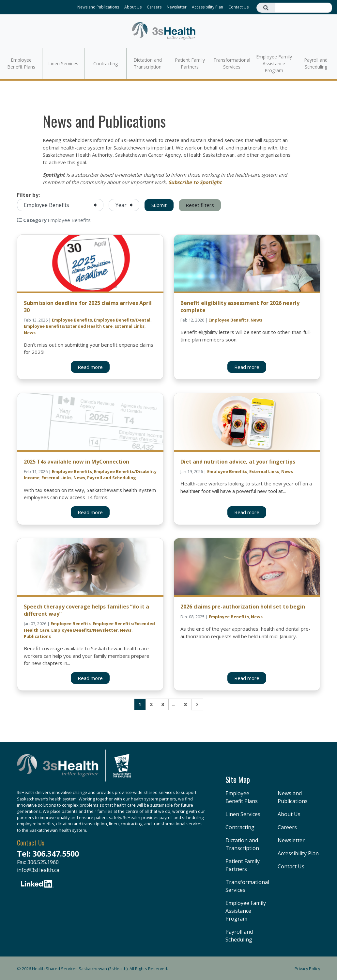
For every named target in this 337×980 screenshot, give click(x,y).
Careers (154, 7)
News (30, 333)
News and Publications (98, 7)
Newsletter (177, 7)
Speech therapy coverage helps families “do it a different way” (86, 610)
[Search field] (304, 8)
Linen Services (63, 63)
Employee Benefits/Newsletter (84, 630)
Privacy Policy (307, 969)
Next (197, 704)
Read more (90, 367)
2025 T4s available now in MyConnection (77, 462)
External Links (130, 326)
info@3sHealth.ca (38, 870)
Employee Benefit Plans (21, 63)
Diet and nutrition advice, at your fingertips (238, 462)
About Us (133, 7)
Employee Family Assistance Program (274, 63)
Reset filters (200, 205)
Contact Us (238, 7)
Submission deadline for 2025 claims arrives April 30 (88, 307)
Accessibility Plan (207, 7)
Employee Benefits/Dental (122, 320)
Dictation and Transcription (148, 63)
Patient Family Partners (190, 63)
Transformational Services (232, 63)
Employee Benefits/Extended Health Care (68, 326)
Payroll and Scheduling (316, 63)
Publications (37, 636)
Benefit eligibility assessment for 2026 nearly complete (240, 307)
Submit (159, 205)
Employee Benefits (72, 320)
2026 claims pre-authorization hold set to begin (243, 607)
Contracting (106, 63)
